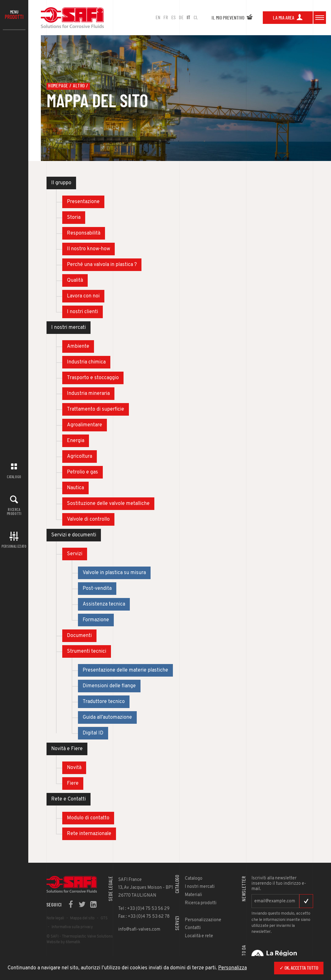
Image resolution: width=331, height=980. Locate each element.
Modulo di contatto (88, 818)
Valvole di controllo (88, 519)
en (158, 18)
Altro (79, 86)
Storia (74, 218)
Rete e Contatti (69, 799)
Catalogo (14, 477)
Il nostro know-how (88, 249)
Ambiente (78, 346)
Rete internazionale (89, 834)
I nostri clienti (83, 312)
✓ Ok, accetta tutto (299, 968)
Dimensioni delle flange (109, 686)
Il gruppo (61, 183)
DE (181, 18)
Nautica (75, 488)
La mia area (288, 18)
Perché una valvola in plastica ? (102, 265)
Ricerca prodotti (14, 512)
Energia (76, 441)
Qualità (75, 280)
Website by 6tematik (63, 942)
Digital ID (93, 733)
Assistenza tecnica (104, 604)
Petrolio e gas (83, 472)
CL (196, 18)
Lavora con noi (83, 296)
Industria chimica (86, 362)
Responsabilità (84, 233)
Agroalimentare (85, 425)
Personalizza (232, 968)
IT (188, 18)
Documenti (79, 636)
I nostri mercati (69, 328)
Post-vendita (97, 589)
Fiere (73, 783)
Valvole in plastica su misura (114, 573)
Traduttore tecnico (104, 702)
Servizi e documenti (74, 535)
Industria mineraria (88, 394)
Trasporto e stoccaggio (93, 378)
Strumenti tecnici (87, 651)
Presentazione (83, 202)
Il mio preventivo (232, 18)
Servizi (75, 554)
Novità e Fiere (67, 749)
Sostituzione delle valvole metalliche (108, 504)
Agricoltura (80, 457)
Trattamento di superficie (96, 409)
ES (174, 18)
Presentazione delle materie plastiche (125, 670)
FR (166, 18)
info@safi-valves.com (139, 930)
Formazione (96, 620)
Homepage (58, 86)
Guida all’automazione (107, 717)
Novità (74, 768)
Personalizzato (14, 546)
